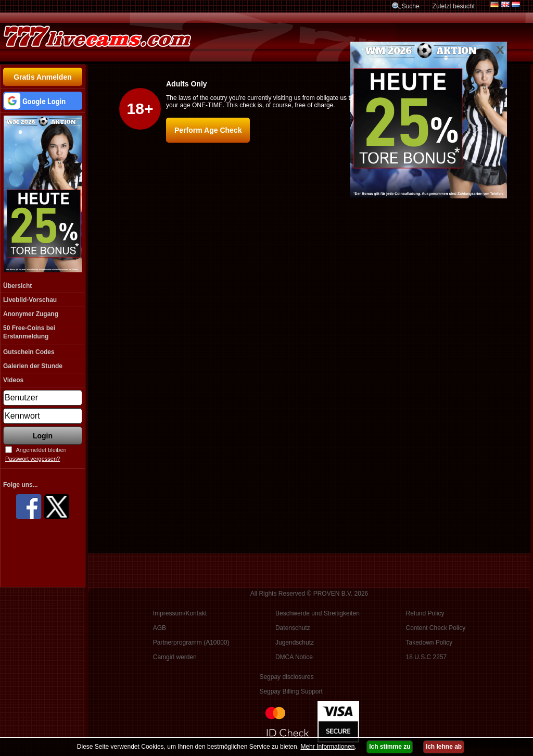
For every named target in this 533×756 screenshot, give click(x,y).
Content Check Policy (436, 628)
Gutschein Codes (29, 352)
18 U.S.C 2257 (427, 657)
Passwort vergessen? (33, 459)
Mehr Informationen (327, 747)
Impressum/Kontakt (180, 613)
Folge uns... (21, 485)
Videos (13, 380)
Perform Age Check (208, 130)
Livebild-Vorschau (30, 300)
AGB (160, 628)
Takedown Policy (429, 642)
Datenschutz (293, 628)
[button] (43, 101)
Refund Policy (425, 613)
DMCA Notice (294, 657)
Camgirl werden (175, 657)
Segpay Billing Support (291, 691)
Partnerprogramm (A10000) (191, 642)
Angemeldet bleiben (41, 450)
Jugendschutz (295, 642)
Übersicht (17, 286)
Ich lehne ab (444, 747)
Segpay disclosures (286, 677)
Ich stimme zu (390, 747)
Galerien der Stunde (33, 366)
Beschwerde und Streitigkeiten (318, 613)
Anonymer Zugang (31, 314)
